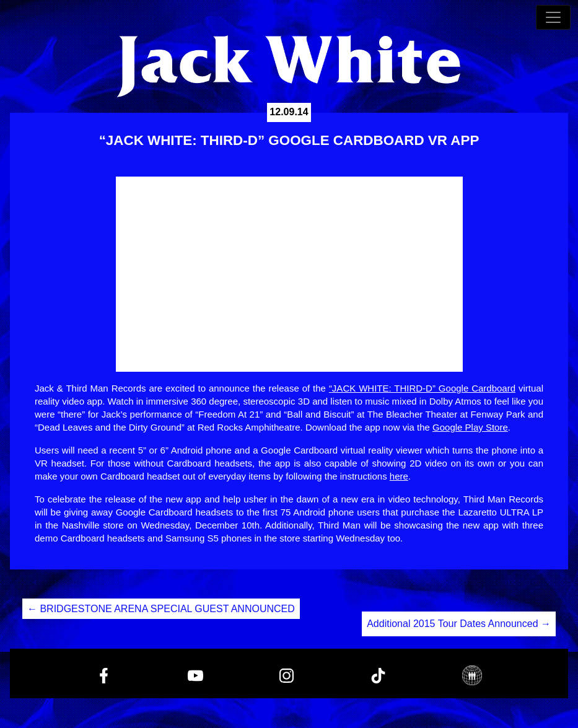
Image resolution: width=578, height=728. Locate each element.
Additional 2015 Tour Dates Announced (459, 624)
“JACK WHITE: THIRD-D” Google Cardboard (422, 388)
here (399, 476)
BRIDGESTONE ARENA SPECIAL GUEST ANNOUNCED (161, 609)
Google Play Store (470, 427)
